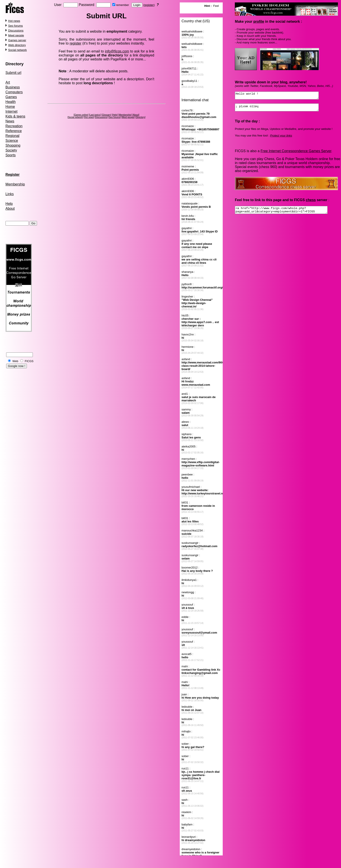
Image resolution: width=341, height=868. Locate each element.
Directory (15, 64)
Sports (11, 155)
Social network (18, 50)
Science (12, 141)
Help (9, 204)
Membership (15, 184)
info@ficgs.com (117, 51)
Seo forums (15, 26)
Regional (12, 136)
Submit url (13, 73)
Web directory (17, 45)
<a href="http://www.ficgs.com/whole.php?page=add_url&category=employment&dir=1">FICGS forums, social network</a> (287, 213)
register (149, 5)
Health (11, 102)
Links (10, 194)
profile (259, 22)
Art (8, 82)
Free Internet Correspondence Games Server (296, 154)
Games (11, 97)
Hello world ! (282, 96)
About (10, 209)
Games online (81, 115)
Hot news (14, 21)
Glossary (106, 115)
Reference (14, 131)
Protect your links (281, 138)
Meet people (16, 35)
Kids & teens (15, 116)
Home (10, 107)
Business (13, 87)
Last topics (95, 115)
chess (311, 203)
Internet (11, 111)
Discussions (16, 31)
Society (11, 150)
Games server (17, 40)
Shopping (13, 145)
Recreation (14, 126)
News (10, 121)
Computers (14, 92)
